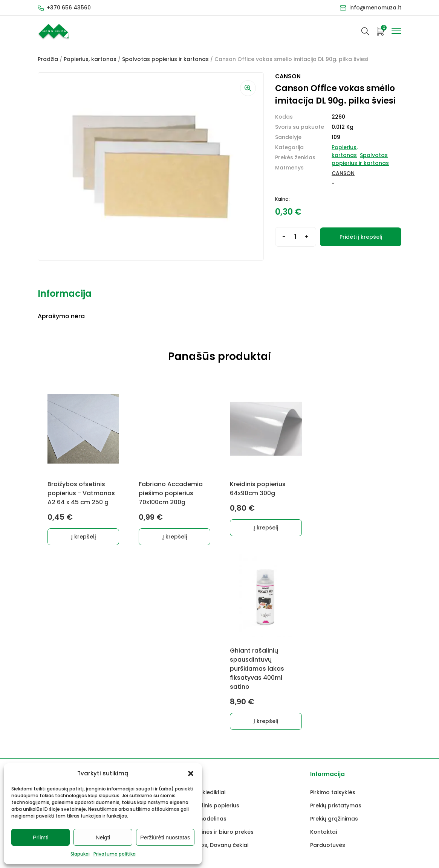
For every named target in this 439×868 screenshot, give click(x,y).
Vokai (45, 679)
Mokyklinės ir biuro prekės (218, 665)
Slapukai (80, 854)
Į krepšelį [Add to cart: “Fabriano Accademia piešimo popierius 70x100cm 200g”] (175, 537)
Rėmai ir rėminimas (124, 679)
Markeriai (111, 639)
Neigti (103, 837)
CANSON (343, 173)
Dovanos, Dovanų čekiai (216, 679)
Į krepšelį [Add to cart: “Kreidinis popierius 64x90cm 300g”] (266, 528)
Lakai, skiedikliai (204, 626)
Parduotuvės (328, 679)
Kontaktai (324, 665)
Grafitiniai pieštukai (64, 639)
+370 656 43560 (69, 8)
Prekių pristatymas (336, 639)
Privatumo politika (115, 854)
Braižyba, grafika (122, 665)
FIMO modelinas (205, 652)
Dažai (45, 626)
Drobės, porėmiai (61, 665)
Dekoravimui (115, 626)
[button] (191, 773)
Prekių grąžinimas (334, 652)
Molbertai (51, 652)
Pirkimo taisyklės (333, 626)
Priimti (41, 837)
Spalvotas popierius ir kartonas (165, 59)
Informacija (65, 294)
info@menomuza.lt (375, 8)
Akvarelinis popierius (211, 639)
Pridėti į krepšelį (361, 237)
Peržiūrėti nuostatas (165, 837)
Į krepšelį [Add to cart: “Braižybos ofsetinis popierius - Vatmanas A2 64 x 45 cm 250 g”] (83, 537)
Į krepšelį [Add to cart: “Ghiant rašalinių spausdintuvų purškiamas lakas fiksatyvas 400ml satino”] (357, 555)
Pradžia (48, 59)
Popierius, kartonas (90, 59)
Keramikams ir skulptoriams (137, 652)
